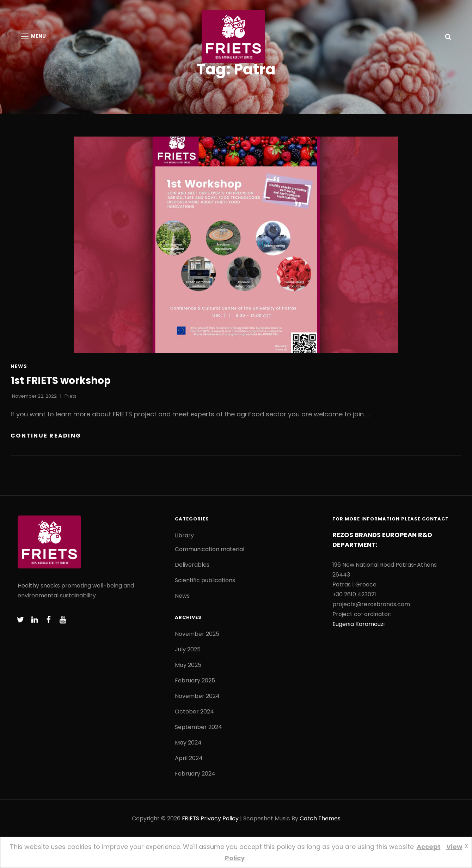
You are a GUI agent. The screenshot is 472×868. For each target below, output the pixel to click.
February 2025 (195, 682)
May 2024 (188, 744)
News (19, 368)
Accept (429, 847)
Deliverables (192, 566)
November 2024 (197, 697)
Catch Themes (320, 820)
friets (71, 397)
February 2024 (195, 775)
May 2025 (188, 666)
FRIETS (190, 820)
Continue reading (57, 437)
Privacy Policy (220, 820)
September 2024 (198, 728)
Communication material (210, 551)
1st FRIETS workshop (61, 382)
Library (184, 537)
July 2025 (188, 651)
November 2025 (197, 635)
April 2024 (189, 759)
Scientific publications (205, 582)
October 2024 (194, 713)
